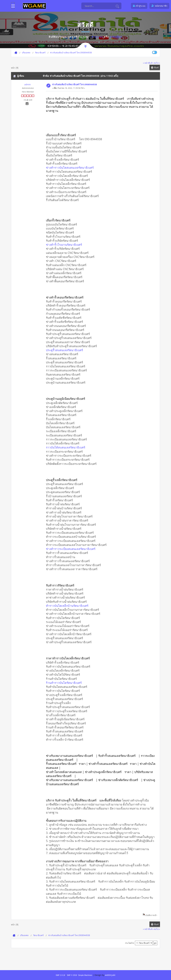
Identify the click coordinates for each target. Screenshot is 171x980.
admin (27, 84)
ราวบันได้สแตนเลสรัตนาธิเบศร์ (67, 447)
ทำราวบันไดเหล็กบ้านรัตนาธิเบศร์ (68, 606)
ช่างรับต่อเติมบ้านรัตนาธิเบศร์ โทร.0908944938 (74, 84)
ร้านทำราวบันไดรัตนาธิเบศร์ (65, 683)
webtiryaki (110, 975)
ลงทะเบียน (116, 37)
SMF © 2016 (72, 975)
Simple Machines (85, 975)
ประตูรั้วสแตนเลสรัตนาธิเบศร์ (66, 350)
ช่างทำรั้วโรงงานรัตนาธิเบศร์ (65, 245)
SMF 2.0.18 (60, 975)
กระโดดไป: (130, 943)
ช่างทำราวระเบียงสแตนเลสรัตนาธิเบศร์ (72, 549)
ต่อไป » (157, 63)
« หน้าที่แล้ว (148, 63)
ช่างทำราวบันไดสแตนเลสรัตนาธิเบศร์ (71, 167)
